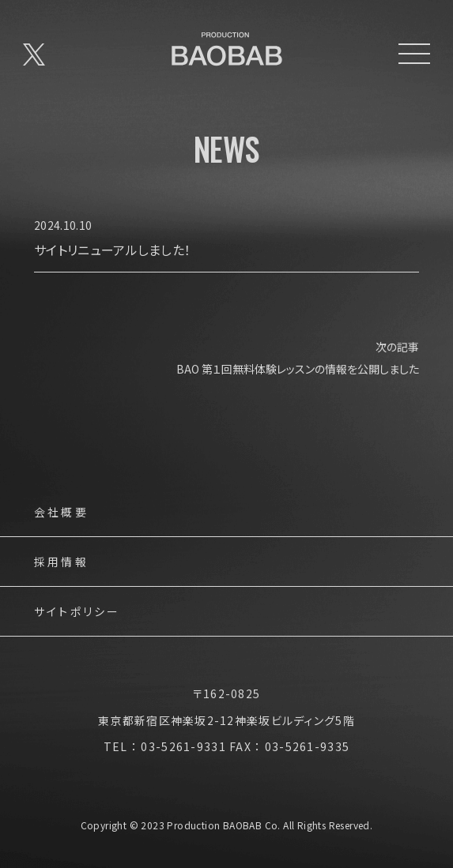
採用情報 (61, 563)
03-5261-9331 (183, 746)
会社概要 (61, 513)
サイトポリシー (77, 612)
